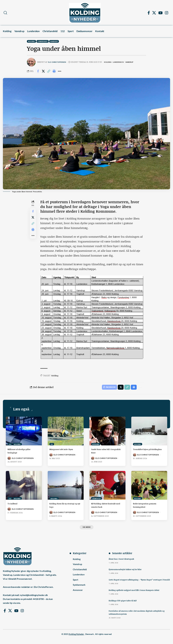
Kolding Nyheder (76, 639)
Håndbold (97, 500)
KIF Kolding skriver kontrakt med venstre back (107, 507)
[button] (5, 13)
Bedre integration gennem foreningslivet (149, 507)
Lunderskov (43, 41)
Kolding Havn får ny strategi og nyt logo (61, 507)
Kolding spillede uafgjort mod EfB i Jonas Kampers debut (137, 595)
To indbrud (14, 505)
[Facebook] (149, 13)
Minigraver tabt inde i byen (66, 451)
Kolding (31, 41)
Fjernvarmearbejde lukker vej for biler (127, 571)
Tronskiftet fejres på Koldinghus (145, 452)
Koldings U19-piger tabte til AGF (124, 606)
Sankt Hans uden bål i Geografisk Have (104, 452)
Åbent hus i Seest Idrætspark (123, 561)
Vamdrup (54, 41)
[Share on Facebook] (38, 72)
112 (10, 446)
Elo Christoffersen (59, 62)
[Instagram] (167, 13)
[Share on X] (45, 72)
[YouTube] (160, 13)
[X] (154, 13)
